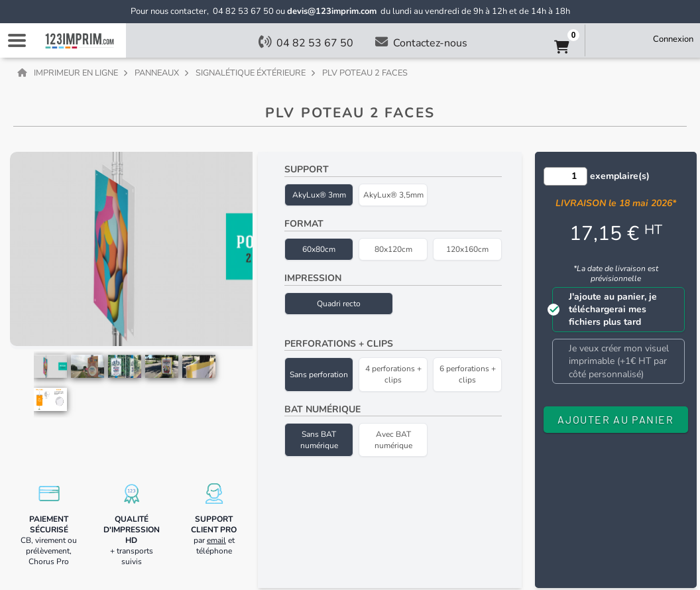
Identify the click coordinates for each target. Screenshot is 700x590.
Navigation (17, 40)
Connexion (673, 39)
